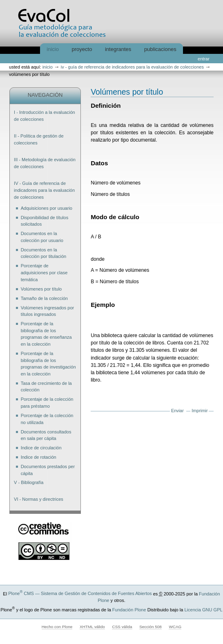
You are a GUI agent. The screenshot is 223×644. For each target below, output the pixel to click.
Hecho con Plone (57, 627)
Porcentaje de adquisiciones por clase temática (44, 272)
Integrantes (118, 49)
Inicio (53, 49)
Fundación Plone (129, 610)
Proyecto (82, 49)
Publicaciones (160, 49)
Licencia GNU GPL (203, 610)
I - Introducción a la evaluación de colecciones (45, 116)
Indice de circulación (41, 448)
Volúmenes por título (41, 289)
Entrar (204, 59)
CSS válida (122, 627)
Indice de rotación (39, 457)
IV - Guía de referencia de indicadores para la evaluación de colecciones (132, 67)
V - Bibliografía (29, 482)
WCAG (175, 627)
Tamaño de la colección (44, 298)
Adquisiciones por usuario (47, 208)
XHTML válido (92, 627)
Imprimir (200, 411)
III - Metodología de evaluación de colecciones (45, 163)
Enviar (177, 411)
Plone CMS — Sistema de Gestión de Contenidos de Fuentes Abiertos (80, 593)
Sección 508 (151, 627)
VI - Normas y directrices (39, 499)
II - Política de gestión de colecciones (39, 139)
